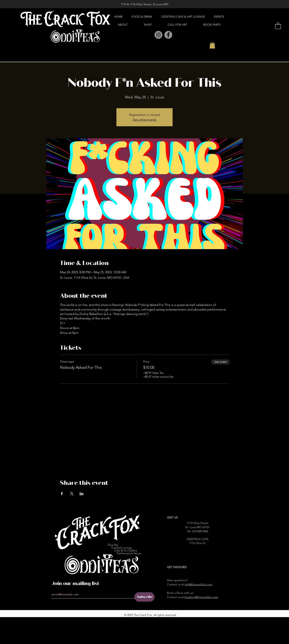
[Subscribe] (144, 597)
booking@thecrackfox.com (201, 597)
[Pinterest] (150, 35)
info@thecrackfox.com (198, 584)
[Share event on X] (72, 494)
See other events (145, 120)
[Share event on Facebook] (62, 494)
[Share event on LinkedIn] (82, 494)
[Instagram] (158, 35)
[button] (212, 45)
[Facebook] (168, 35)
